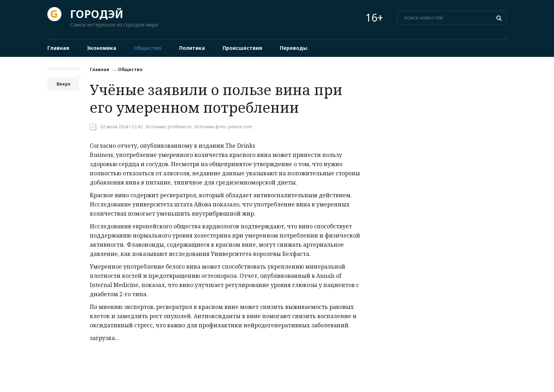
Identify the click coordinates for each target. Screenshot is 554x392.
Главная (99, 69)
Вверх (63, 84)
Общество (130, 69)
